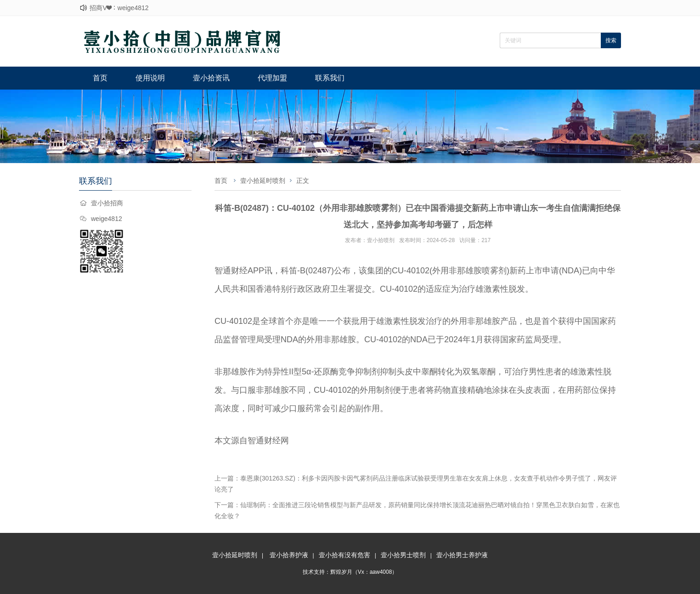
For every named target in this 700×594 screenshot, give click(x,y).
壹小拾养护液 (289, 555)
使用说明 (150, 78)
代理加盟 (272, 78)
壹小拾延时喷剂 (263, 181)
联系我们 (330, 78)
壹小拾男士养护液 (462, 555)
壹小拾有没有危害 (344, 555)
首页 (100, 78)
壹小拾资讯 (211, 78)
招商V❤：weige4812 (119, 8)
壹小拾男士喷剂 (403, 555)
